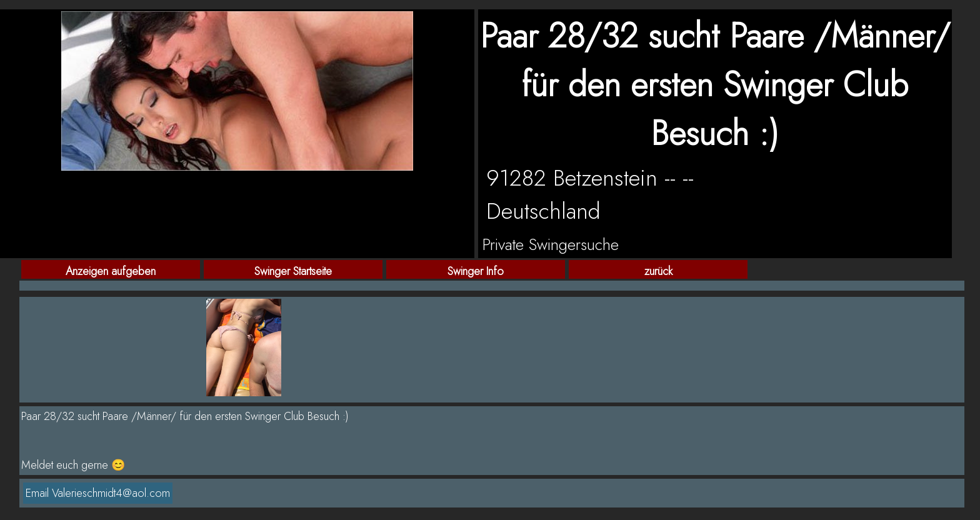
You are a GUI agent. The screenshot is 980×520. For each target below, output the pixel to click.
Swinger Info (476, 271)
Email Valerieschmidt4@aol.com (98, 493)
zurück (658, 271)
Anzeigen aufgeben (111, 271)
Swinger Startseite (293, 271)
